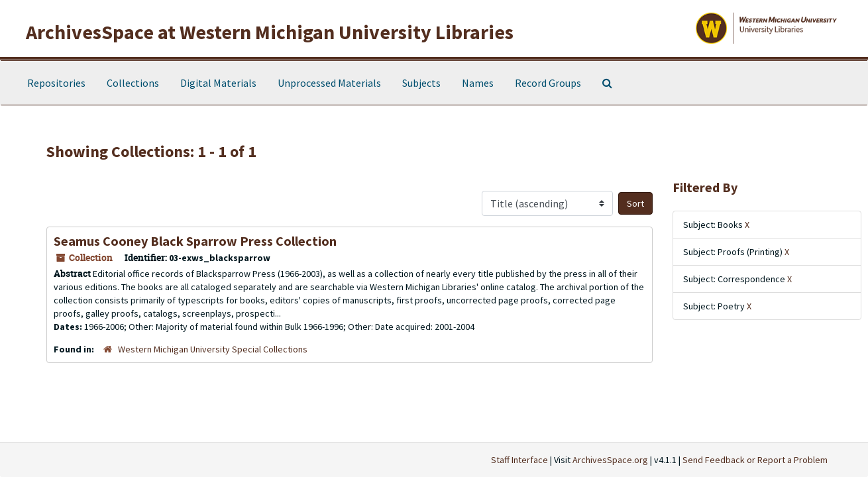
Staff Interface (519, 460)
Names (478, 83)
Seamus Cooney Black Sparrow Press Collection (195, 241)
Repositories (56, 83)
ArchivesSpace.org (610, 460)
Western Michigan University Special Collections (213, 349)
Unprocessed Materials (329, 83)
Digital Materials (218, 83)
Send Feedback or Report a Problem (755, 460)
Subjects (421, 83)
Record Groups (548, 83)
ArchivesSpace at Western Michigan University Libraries (270, 32)
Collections (133, 83)
